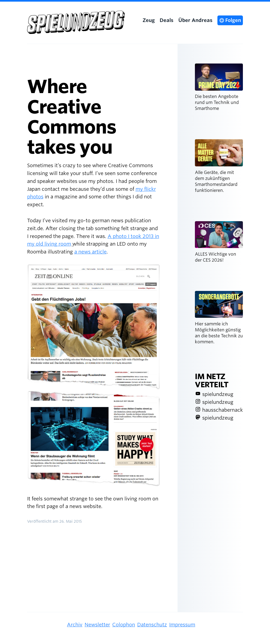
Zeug (149, 20)
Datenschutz (152, 625)
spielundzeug (218, 394)
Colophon (124, 625)
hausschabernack (223, 410)
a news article (90, 252)
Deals (167, 20)
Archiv (75, 625)
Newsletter (97, 625)
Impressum (182, 625)
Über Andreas (195, 20)
